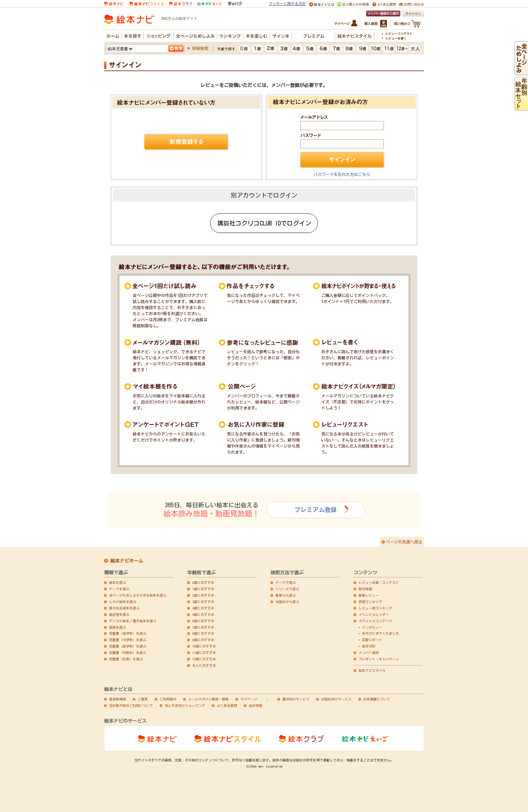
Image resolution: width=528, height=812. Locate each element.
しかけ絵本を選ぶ (123, 602)
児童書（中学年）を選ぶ (128, 640)
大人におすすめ (204, 665)
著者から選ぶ (286, 595)
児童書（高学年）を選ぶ (128, 646)
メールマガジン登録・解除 (208, 699)
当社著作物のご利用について (131, 705)
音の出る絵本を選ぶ (124, 608)
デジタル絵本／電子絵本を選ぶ (133, 621)
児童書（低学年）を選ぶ (128, 633)
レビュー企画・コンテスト (379, 582)
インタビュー (372, 627)
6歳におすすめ (203, 621)
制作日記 (369, 646)
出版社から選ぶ (287, 602)
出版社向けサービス (336, 699)
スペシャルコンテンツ (375, 621)
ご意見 (143, 699)
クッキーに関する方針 (287, 4)
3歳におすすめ (203, 602)
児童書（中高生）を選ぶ (128, 653)
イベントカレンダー (374, 614)
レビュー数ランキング (375, 608)
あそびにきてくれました (381, 633)
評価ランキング (370, 602)
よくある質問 (227, 705)
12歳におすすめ (204, 659)
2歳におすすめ (203, 595)
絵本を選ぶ (118, 582)
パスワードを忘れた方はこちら (342, 174)
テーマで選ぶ (286, 582)
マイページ (249, 699)
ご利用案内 (168, 699)
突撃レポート (372, 640)
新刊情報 (365, 589)
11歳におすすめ (204, 653)
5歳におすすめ (203, 614)
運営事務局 (118, 699)
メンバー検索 (369, 653)
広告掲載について (377, 699)
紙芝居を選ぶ (119, 614)
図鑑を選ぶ (118, 627)
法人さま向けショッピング (185, 705)
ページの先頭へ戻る (404, 542)
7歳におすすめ (203, 627)
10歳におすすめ (204, 646)
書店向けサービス (296, 699)
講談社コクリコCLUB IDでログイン (264, 223)
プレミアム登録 (316, 510)
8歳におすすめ (203, 633)
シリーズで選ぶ (287, 589)
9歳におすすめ (203, 640)
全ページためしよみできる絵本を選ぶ (138, 595)
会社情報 (256, 705)
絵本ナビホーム (127, 561)
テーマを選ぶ (119, 589)
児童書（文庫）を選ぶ (126, 659)
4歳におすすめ (203, 608)
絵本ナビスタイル (372, 670)
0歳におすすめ (203, 582)
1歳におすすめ (203, 589)
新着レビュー (369, 595)
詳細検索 (200, 48)
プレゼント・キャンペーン (379, 659)
